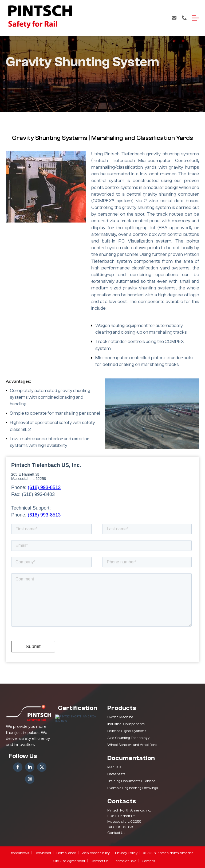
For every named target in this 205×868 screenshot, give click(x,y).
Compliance (66, 853)
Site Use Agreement (69, 861)
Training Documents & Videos (131, 781)
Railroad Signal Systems (127, 731)
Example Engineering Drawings (133, 788)
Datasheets (116, 774)
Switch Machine (120, 717)
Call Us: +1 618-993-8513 (184, 18)
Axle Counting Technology (128, 738)
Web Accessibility (96, 853)
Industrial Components (126, 724)
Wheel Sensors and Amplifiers (132, 745)
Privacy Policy (126, 853)
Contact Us (174, 18)
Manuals (114, 767)
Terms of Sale (125, 861)
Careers (148, 861)
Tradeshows (19, 853)
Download (43, 853)
